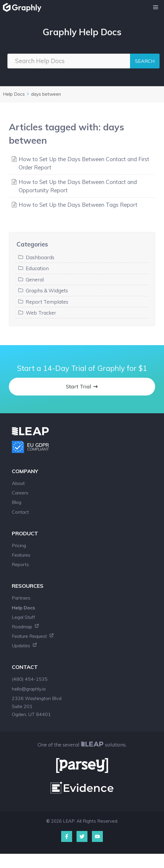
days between (46, 94)
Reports (20, 564)
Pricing (19, 545)
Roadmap (26, 627)
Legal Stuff (23, 617)
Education (37, 268)
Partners (21, 598)
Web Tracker (41, 313)
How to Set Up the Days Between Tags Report (78, 205)
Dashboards (40, 257)
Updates (25, 646)
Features (21, 555)
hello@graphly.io (29, 689)
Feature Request (33, 636)
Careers (20, 493)
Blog (17, 502)
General (35, 280)
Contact (20, 512)
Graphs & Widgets (47, 290)
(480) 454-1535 (30, 679)
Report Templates (47, 302)
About (18, 483)
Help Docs (14, 94)
